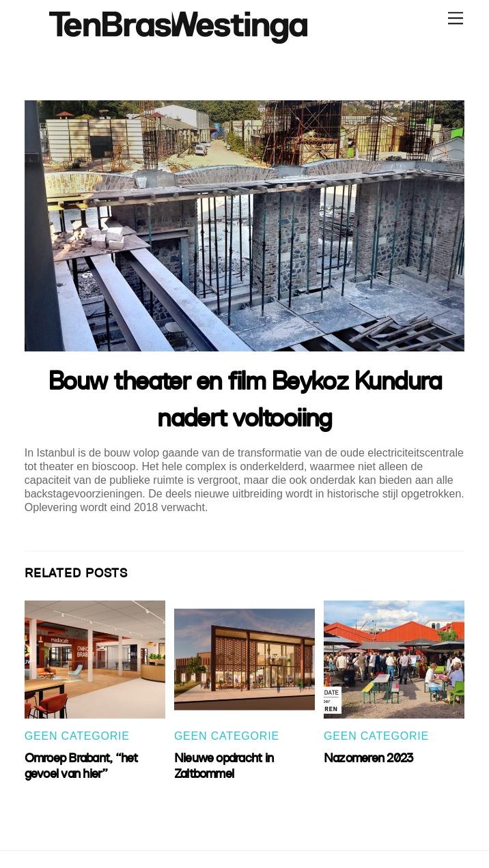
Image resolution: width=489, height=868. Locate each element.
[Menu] (456, 19)
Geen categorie (77, 736)
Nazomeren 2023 (368, 758)
